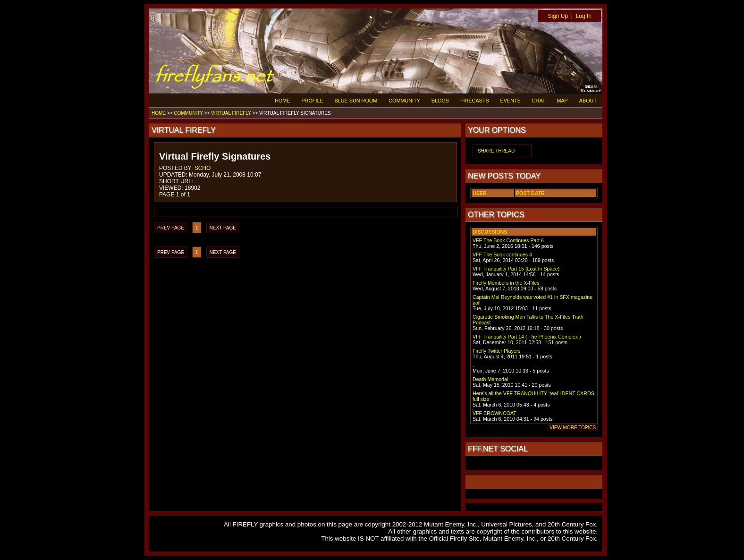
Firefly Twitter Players (497, 351)
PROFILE (312, 101)
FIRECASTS (475, 101)
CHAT (539, 101)
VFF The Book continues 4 (502, 255)
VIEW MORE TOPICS (573, 428)
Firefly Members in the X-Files (506, 283)
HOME (282, 101)
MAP (562, 101)
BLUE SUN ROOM (356, 101)
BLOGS (440, 101)
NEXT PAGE (223, 228)
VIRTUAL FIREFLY (231, 113)
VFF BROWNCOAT (495, 413)
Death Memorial (490, 379)
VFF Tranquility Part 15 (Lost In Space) (516, 269)
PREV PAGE (171, 228)
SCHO (203, 168)
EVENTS (511, 101)
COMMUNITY (404, 101)
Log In (584, 16)
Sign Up (558, 16)
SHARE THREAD (496, 151)
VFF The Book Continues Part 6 (508, 240)
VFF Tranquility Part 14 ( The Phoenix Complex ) (527, 337)
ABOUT (588, 101)
